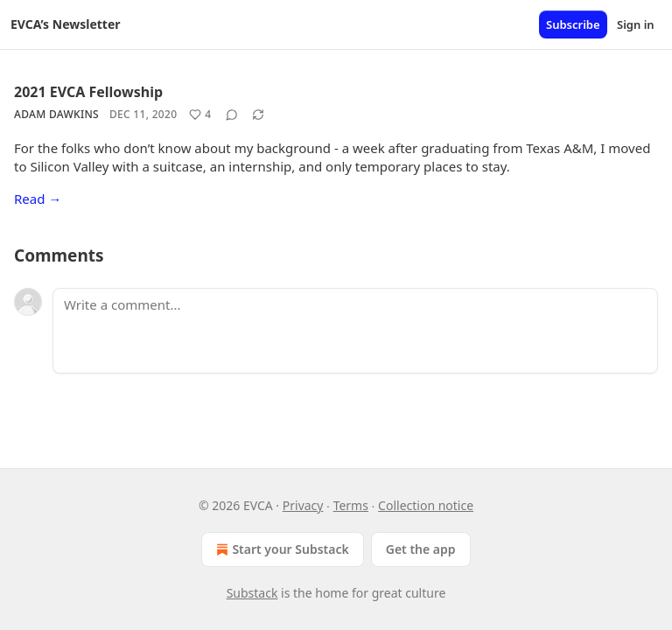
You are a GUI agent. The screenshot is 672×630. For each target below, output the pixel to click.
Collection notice (426, 505)
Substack (252, 593)
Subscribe (573, 24)
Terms (351, 505)
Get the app (421, 549)
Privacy (303, 505)
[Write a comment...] (355, 331)
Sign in (636, 24)
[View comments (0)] (232, 115)
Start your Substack (280, 549)
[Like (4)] (200, 115)
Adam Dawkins (56, 114)
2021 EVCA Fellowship (88, 92)
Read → (38, 199)
